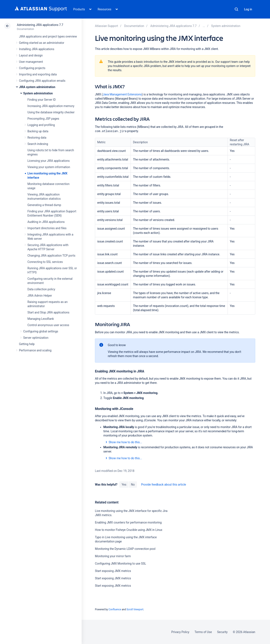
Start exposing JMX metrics (113, 571)
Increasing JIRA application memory (51, 106)
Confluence (115, 609)
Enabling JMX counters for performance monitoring (128, 522)
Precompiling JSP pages (43, 119)
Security (222, 632)
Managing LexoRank (41, 319)
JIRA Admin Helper (40, 296)
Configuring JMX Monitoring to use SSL (121, 564)
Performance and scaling (35, 350)
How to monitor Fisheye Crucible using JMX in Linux (129, 530)
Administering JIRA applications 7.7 (40, 25)
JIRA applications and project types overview (48, 36)
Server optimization (36, 338)
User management (31, 62)
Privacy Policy (180, 632)
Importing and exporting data (38, 74)
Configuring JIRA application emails (42, 81)
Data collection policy (41, 289)
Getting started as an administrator (42, 43)
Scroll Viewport (135, 609)
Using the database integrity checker (51, 112)
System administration (38, 93)
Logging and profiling (41, 125)
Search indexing (38, 144)
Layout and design (31, 55)
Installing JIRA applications (37, 49)
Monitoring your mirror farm (113, 556)
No (133, 485)
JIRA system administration (37, 87)
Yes (124, 485)
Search (236, 9)
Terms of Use (203, 632)
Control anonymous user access (48, 325)
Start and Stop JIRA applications (48, 312)
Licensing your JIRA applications (49, 161)
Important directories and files (47, 228)
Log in (248, 9)
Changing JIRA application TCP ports (51, 256)
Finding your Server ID (42, 100)
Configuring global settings (41, 331)
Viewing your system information (49, 167)
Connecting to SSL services (45, 262)
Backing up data (38, 131)
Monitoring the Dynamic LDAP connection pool (125, 549)
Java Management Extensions (122, 94)
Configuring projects (32, 68)
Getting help (27, 344)
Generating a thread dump (44, 205)
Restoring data (37, 138)
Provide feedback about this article (164, 485)
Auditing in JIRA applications (46, 222)
